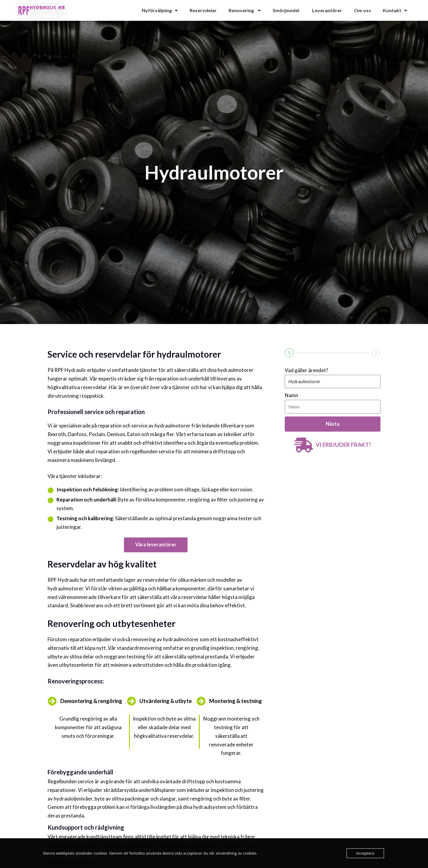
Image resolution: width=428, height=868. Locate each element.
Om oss (362, 10)
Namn (291, 395)
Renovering (245, 10)
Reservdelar (203, 10)
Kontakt (395, 10)
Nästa (333, 424)
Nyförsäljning (160, 10)
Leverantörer (327, 10)
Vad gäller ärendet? (306, 370)
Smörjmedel (286, 10)
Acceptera (365, 853)
